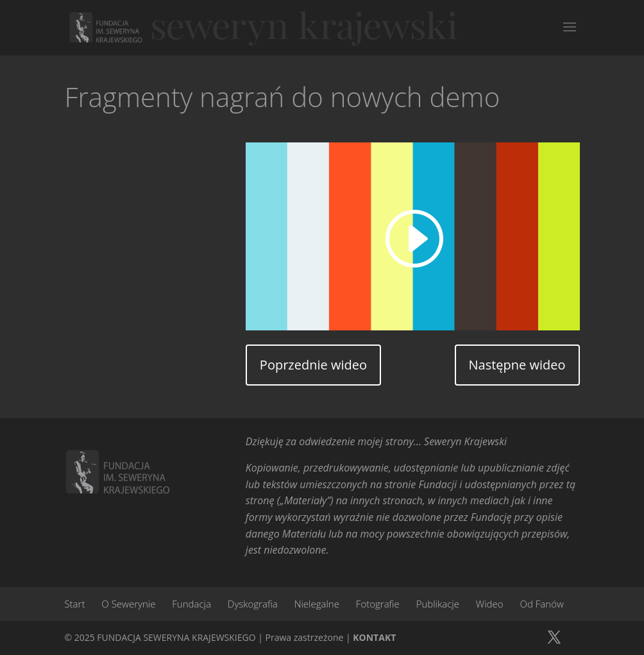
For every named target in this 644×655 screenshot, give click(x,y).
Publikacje (438, 604)
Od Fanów (542, 604)
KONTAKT (374, 637)
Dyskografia (253, 604)
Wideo (490, 604)
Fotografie (378, 604)
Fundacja (191, 604)
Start (74, 604)
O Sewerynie (128, 604)
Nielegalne (317, 604)
